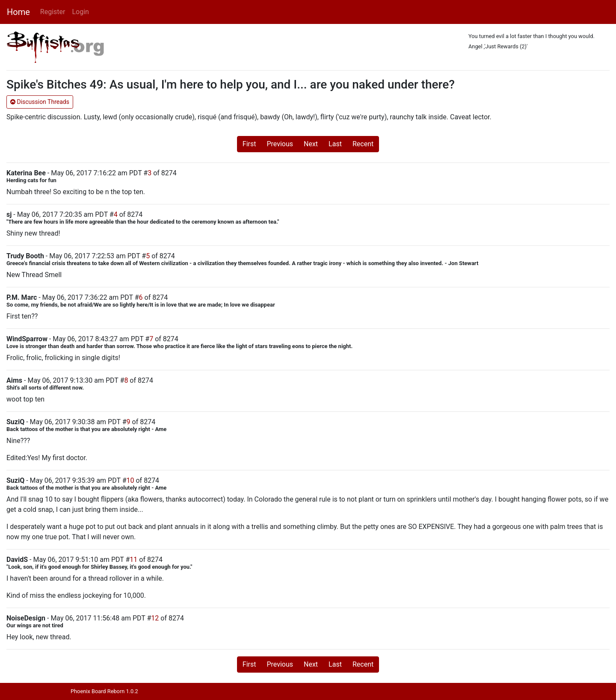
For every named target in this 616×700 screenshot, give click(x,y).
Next (311, 144)
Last (335, 144)
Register (53, 12)
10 (130, 480)
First (249, 144)
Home (18, 12)
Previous (280, 144)
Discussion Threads (40, 102)
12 (155, 618)
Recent (363, 144)
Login (80, 12)
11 (133, 560)
